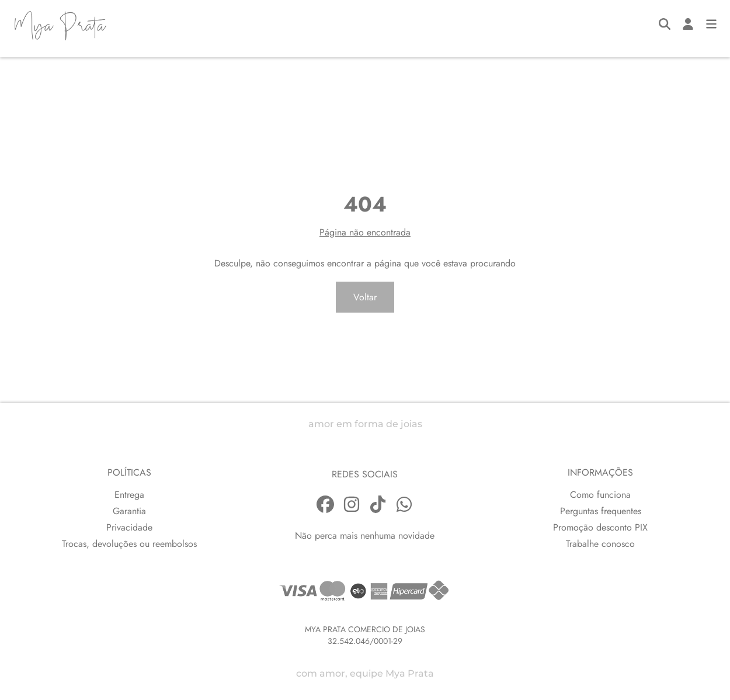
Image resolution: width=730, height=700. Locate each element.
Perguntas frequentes (601, 511)
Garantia (129, 511)
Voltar (365, 297)
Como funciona (600, 495)
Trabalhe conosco (600, 544)
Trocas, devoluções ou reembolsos (129, 544)
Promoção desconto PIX (600, 527)
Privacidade (129, 527)
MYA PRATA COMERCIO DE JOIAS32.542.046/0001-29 (365, 635)
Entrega (129, 495)
